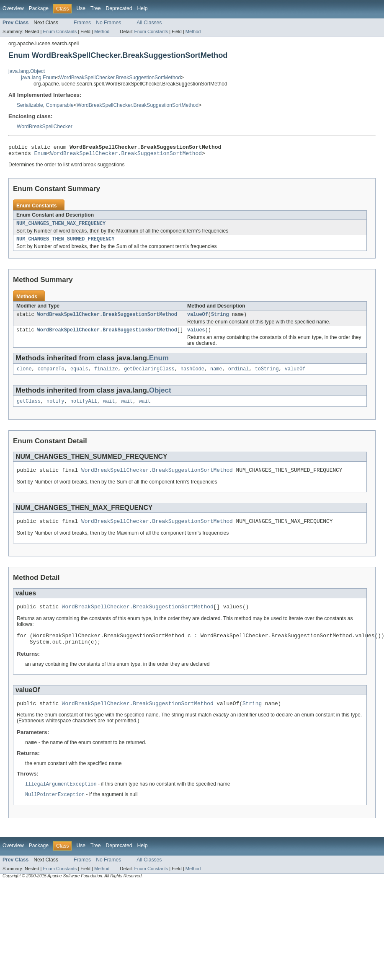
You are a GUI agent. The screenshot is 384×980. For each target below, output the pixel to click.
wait (109, 409)
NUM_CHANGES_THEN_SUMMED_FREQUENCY (66, 243)
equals (79, 375)
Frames (82, 23)
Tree (96, 8)
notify (55, 409)
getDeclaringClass (149, 375)
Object (160, 397)
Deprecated (119, 8)
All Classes (149, 23)
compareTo (51, 375)
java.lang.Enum (39, 78)
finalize (106, 375)
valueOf (198, 319)
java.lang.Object (27, 71)
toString (267, 375)
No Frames (108, 23)
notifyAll (84, 409)
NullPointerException (55, 811)
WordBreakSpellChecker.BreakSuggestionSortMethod (120, 78)
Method (102, 31)
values (196, 336)
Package (39, 8)
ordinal (239, 375)
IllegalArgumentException (61, 800)
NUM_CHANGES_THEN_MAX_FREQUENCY (61, 227)
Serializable (30, 105)
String (220, 319)
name (216, 375)
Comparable (60, 105)
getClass (29, 409)
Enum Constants (60, 31)
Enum (41, 155)
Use (81, 8)
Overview (13, 8)
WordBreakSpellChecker (45, 127)
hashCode (192, 375)
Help (142, 8)
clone (24, 375)
